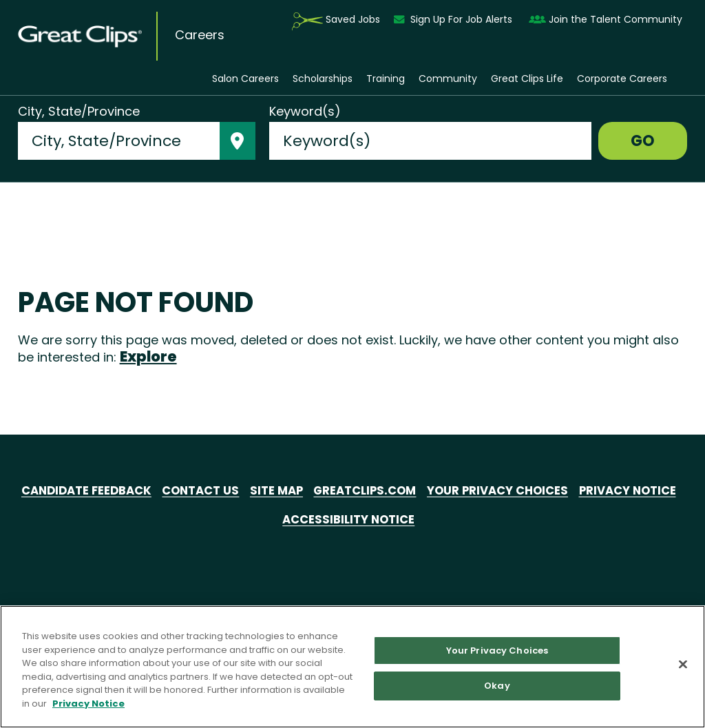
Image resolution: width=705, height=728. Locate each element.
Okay (497, 686)
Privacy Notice (272, 520)
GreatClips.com (423, 491)
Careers (200, 35)
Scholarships (323, 79)
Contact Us (247, 491)
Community (448, 79)
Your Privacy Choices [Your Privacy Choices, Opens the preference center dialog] (497, 651)
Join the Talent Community (606, 20)
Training (386, 79)
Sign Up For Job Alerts (454, 20)
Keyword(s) (305, 112)
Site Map (327, 491)
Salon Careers (245, 79)
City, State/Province (79, 112)
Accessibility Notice (407, 520)
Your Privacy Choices (566, 491)
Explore (148, 356)
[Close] (683, 664)
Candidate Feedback (124, 491)
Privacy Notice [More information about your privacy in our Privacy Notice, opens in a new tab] (88, 704)
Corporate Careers (622, 79)
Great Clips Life (527, 79)
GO (643, 141)
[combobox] (119, 141)
